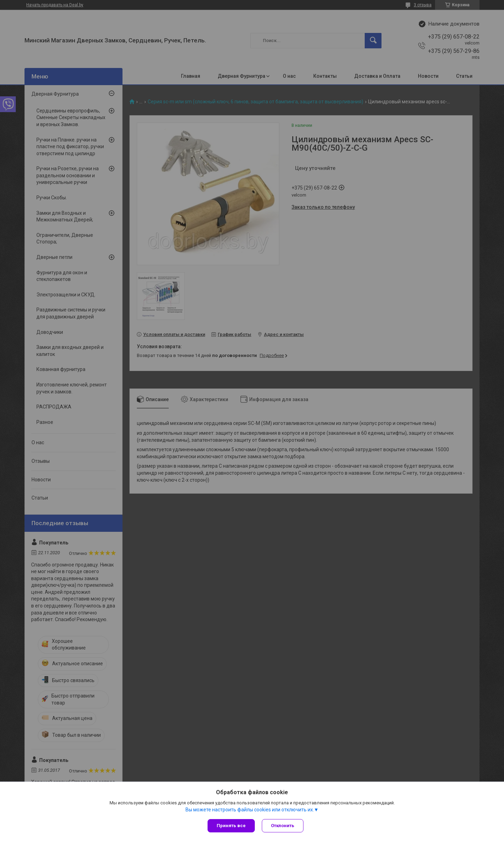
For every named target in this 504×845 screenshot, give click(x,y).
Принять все (231, 826)
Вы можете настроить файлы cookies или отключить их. (250, 810)
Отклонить (283, 826)
